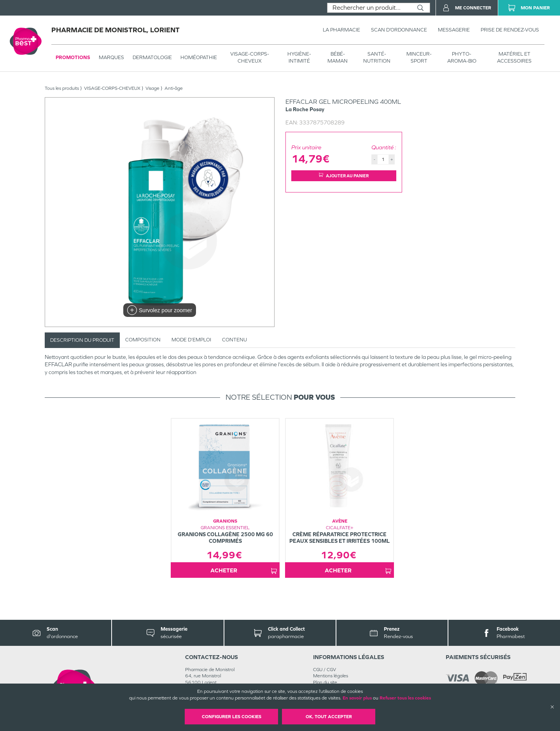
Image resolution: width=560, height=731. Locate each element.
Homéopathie (199, 57)
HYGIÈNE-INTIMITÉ (299, 57)
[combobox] (369, 8)
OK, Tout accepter (329, 717)
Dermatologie (152, 57)
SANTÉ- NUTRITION (377, 57)
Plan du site (325, 682)
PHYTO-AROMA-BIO (462, 57)
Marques (111, 57)
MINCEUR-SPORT (419, 57)
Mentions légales (331, 676)
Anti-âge (174, 88)
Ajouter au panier (344, 176)
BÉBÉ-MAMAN (338, 57)
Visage (152, 88)
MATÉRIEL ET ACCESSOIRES (514, 57)
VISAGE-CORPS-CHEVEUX (250, 57)
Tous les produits (62, 88)
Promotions (73, 57)
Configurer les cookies (232, 717)
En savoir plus (357, 698)
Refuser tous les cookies (405, 698)
